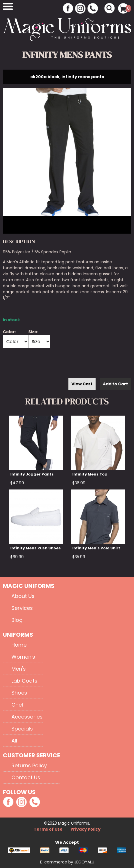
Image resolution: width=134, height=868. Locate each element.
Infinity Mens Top (90, 474)
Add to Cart (115, 384)
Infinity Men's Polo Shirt (96, 548)
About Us (23, 596)
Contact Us (26, 777)
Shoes (19, 693)
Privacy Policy (86, 829)
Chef (18, 705)
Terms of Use (49, 829)
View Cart (82, 384)
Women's (23, 657)
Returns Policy (29, 765)
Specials (22, 729)
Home (19, 645)
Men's (19, 669)
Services (22, 608)
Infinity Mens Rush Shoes (36, 548)
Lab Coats (24, 681)
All (14, 741)
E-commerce (54, 862)
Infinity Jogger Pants (32, 474)
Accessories (27, 717)
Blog (17, 620)
